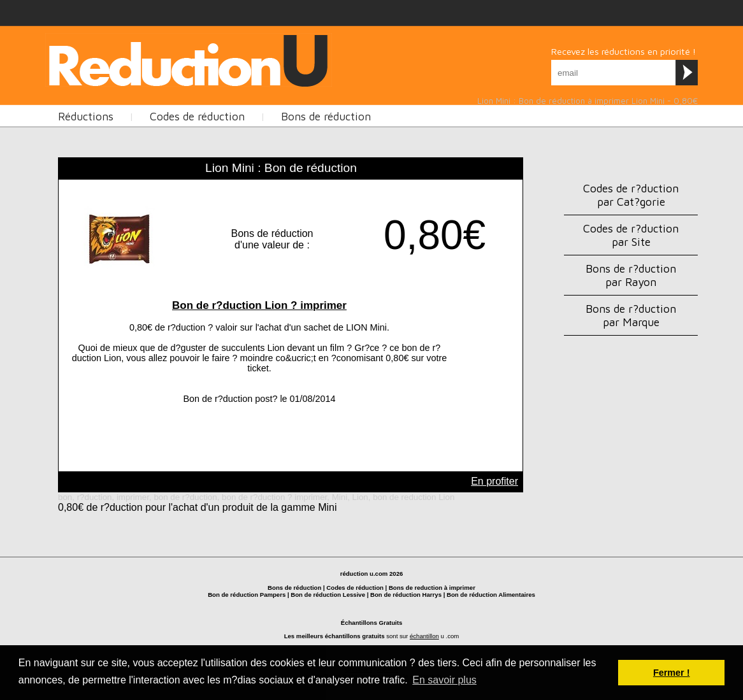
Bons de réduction (326, 116)
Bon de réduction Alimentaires (491, 595)
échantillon (424, 636)
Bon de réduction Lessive (328, 595)
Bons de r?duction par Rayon (631, 275)
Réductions (86, 116)
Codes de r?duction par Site (631, 235)
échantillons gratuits (355, 636)
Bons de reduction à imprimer (432, 588)
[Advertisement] (277, 58)
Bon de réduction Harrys (406, 595)
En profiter (494, 481)
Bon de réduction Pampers (247, 595)
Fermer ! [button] (672, 673)
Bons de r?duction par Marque (631, 315)
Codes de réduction (197, 116)
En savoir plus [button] (444, 680)
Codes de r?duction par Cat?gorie (631, 195)
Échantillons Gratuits (372, 623)
